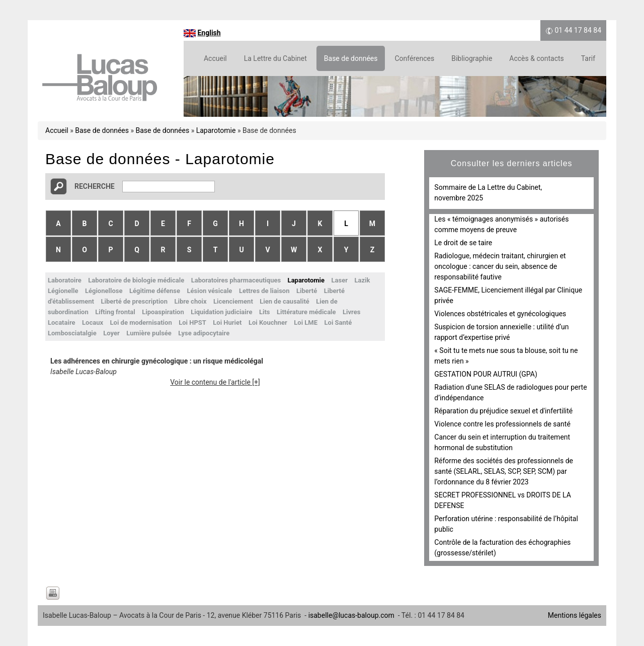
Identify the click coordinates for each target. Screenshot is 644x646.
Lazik (362, 280)
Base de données (351, 58)
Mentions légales (575, 615)
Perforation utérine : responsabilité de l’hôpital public (506, 524)
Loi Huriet (227, 322)
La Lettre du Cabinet (275, 58)
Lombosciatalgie (72, 333)
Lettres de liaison (264, 291)
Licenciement (233, 301)
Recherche (95, 186)
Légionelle (63, 291)
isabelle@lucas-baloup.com (351, 615)
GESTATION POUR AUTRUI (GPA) (486, 374)
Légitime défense (155, 291)
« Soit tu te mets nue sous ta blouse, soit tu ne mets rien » (506, 356)
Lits (265, 312)
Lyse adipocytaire (204, 333)
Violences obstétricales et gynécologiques (500, 314)
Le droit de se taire (463, 243)
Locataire (62, 322)
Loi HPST (192, 322)
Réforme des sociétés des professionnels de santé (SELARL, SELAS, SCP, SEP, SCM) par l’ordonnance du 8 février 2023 (504, 471)
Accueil (215, 58)
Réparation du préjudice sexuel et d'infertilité (503, 411)
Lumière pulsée (149, 333)
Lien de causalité (285, 301)
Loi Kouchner (268, 322)
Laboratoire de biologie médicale (136, 280)
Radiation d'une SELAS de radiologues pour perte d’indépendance (510, 392)
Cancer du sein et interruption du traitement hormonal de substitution (502, 442)
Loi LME (306, 322)
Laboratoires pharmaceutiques (236, 280)
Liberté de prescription (134, 301)
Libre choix (190, 301)
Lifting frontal (115, 312)
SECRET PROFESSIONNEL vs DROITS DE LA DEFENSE (502, 500)
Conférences (414, 58)
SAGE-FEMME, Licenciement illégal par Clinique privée (508, 295)
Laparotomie (216, 130)
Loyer (111, 333)
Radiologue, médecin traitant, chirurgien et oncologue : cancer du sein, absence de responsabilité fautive (500, 266)
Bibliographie (472, 58)
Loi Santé (338, 322)
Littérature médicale (306, 312)
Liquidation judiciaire (221, 312)
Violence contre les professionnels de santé (502, 424)
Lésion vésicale (210, 291)
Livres (351, 312)
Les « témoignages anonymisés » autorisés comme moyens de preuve (501, 224)
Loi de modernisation (141, 322)
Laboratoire (65, 280)
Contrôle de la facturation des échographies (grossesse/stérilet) (502, 548)
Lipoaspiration (163, 312)
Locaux (93, 322)
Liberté (307, 291)
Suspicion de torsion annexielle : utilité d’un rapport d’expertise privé (501, 332)
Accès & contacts (536, 58)
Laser (340, 280)
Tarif (588, 58)
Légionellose (104, 291)
